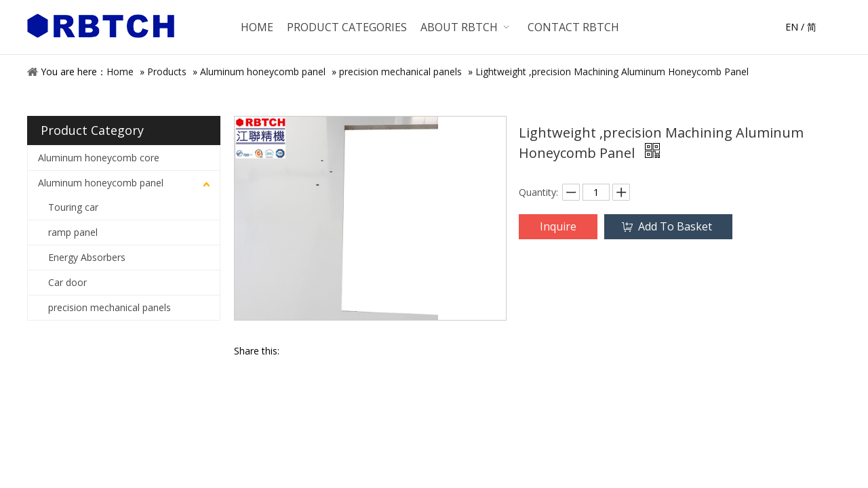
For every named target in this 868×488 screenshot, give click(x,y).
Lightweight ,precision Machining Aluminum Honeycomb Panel (612, 72)
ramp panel (73, 232)
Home (120, 72)
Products (167, 72)
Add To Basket (675, 226)
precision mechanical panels (400, 72)
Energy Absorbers (87, 257)
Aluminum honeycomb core (99, 158)
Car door (67, 282)
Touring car (73, 207)
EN (792, 27)
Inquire (558, 226)
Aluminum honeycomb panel (263, 72)
